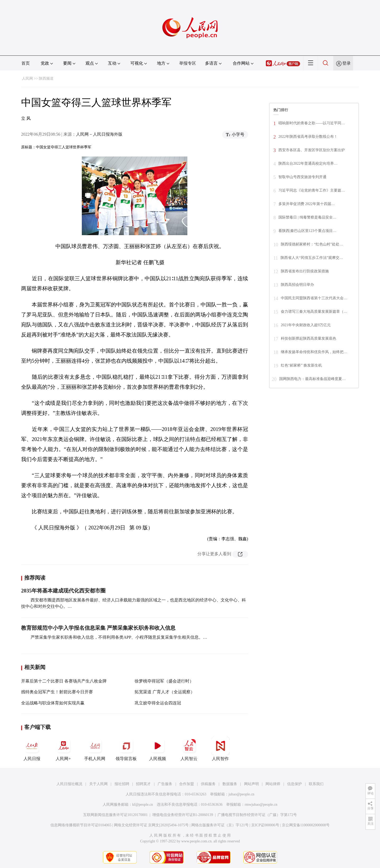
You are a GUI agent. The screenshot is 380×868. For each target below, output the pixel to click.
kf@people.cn (143, 805)
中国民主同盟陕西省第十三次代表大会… (314, 298)
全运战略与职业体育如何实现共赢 (53, 703)
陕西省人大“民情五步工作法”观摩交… (312, 258)
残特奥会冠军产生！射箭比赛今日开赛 (57, 692)
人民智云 (189, 749)
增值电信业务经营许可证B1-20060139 (183, 815)
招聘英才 (143, 784)
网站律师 (273, 784)
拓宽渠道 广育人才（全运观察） (165, 692)
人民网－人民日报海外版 (99, 134)
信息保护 (294, 784)
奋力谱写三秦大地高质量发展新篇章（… (314, 312)
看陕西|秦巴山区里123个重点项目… (307, 231)
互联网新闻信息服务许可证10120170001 (115, 815)
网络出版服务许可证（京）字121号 (220, 825)
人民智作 (220, 749)
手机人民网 (95, 749)
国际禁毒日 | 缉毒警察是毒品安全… (307, 217)
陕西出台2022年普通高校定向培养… (308, 163)
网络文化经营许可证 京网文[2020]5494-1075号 (151, 825)
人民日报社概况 (69, 784)
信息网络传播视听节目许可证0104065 (81, 825)
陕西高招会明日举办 (297, 285)
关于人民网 (98, 784)
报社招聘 (122, 784)
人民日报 (32, 749)
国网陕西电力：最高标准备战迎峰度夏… (312, 379)
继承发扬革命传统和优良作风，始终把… (314, 352)
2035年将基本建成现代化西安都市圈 (63, 591)
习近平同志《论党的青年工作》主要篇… (312, 190)
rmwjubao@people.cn (261, 805)
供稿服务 (208, 784)
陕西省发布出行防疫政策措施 (305, 271)
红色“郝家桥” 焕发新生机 (301, 365)
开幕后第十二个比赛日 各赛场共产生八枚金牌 (64, 681)
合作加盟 (187, 784)
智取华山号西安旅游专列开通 (302, 177)
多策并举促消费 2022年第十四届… (307, 204)
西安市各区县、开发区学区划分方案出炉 (312, 150)
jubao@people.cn (241, 794)
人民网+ (63, 749)
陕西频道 (46, 79)
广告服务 (165, 784)
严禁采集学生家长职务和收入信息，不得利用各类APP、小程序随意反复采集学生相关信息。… (118, 637)
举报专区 (188, 63)
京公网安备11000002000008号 (306, 825)
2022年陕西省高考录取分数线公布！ (308, 137)
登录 (346, 63)
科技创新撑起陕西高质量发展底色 (308, 338)
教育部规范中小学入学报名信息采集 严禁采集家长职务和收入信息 (98, 628)
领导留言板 (126, 749)
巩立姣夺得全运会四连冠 (158, 703)
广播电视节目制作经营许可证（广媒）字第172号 (257, 815)
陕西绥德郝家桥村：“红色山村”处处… (312, 244)
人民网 (27, 79)
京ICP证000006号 (265, 825)
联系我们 (316, 784)
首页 (26, 63)
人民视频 (158, 749)
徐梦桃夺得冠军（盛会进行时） (164, 681)
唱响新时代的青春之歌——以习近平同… (312, 123)
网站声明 (251, 784)
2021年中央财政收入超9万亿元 (306, 325)
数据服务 (230, 784)
